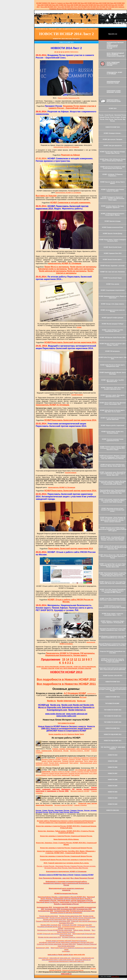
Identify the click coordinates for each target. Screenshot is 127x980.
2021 (55, 5)
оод (64, 3)
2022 (41, 5)
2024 (100, 3)
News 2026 (69, 3)
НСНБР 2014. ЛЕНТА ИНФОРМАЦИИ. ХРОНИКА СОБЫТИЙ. (55, 667)
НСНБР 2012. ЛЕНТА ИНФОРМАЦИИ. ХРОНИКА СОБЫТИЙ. (73, 668)
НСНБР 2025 (91, 3)
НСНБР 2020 (78, 5)
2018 (100, 5)
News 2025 (84, 3)
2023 (114, 3)
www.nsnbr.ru (115, 976)
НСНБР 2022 (48, 5)
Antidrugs (121, 7)
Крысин (80, 9)
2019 (85, 5)
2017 (115, 5)
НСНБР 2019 (92, 5)
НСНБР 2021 (63, 5)
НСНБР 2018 (107, 5)
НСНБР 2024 (106, 3)
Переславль (99, 9)
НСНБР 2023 (121, 3)
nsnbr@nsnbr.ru (92, 693)
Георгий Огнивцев (77, 395)
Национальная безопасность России (73, 970)
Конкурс (75, 9)
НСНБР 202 (77, 3)
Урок (84, 9)
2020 (70, 5)
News (97, 3)
